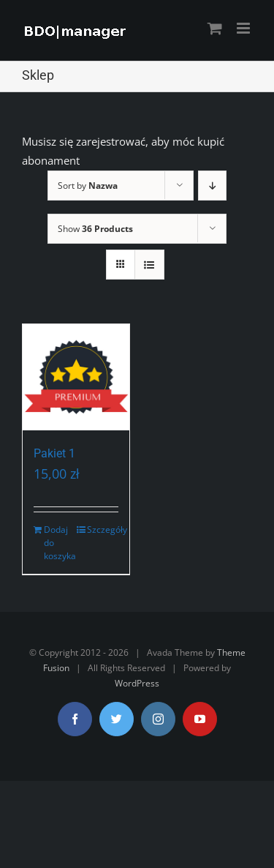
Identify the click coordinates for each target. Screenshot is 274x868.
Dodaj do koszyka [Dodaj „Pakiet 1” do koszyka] (60, 543)
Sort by (88, 186)
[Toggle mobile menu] (244, 28)
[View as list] (149, 265)
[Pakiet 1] (76, 378)
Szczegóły (103, 530)
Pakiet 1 (54, 453)
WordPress (137, 683)
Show (95, 229)
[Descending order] (212, 186)
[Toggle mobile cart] (215, 28)
